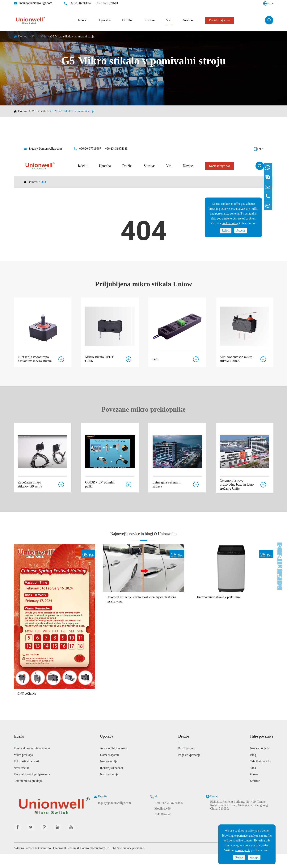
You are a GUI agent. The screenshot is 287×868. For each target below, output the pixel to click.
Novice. (188, 20)
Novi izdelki (21, 782)
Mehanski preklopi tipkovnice (32, 788)
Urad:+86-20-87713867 (169, 817)
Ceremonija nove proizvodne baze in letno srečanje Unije (237, 484)
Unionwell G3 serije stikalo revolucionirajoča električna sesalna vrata (141, 614)
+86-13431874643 (107, 3)
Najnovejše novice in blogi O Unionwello (143, 539)
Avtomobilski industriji (114, 762)
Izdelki (82, 20)
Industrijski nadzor (112, 782)
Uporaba (105, 20)
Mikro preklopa (23, 769)
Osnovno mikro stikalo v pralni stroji (224, 611)
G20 (156, 357)
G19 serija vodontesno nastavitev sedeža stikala (35, 357)
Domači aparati (109, 769)
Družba (127, 20)
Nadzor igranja (109, 788)
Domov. (23, 36)
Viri (169, 20)
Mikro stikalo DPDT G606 (99, 357)
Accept (254, 857)
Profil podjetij (187, 762)
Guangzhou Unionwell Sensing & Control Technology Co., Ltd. (77, 862)
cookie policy (244, 850)
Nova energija (109, 775)
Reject (239, 857)
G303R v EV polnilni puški (100, 483)
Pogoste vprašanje (189, 769)
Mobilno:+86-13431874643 (163, 825)
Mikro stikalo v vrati (26, 775)
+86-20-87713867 (80, 3)
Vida (43, 36)
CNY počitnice (29, 707)
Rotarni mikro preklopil (28, 795)
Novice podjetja (260, 762)
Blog (253, 769)
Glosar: (255, 788)
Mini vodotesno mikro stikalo (32, 762)
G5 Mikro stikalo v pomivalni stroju (73, 36)
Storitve (149, 20)
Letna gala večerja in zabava (167, 483)
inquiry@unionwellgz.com (36, 3)
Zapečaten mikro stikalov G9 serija (30, 483)
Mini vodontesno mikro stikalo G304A (236, 357)
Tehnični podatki (260, 775)
